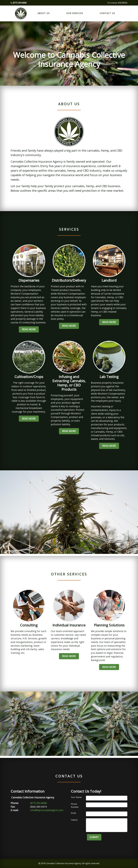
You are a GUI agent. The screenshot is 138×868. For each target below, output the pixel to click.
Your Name (76, 797)
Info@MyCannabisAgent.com (47, 810)
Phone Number (75, 805)
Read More (29, 329)
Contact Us (107, 13)
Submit (94, 837)
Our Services (75, 13)
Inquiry (74, 820)
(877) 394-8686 (19, 3)
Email (73, 813)
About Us (44, 13)
